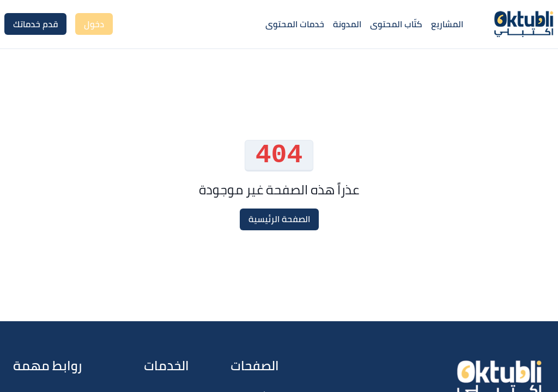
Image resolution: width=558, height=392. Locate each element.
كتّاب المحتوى (396, 24)
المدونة (347, 24)
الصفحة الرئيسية (279, 219)
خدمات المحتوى (295, 24)
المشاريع (447, 24)
